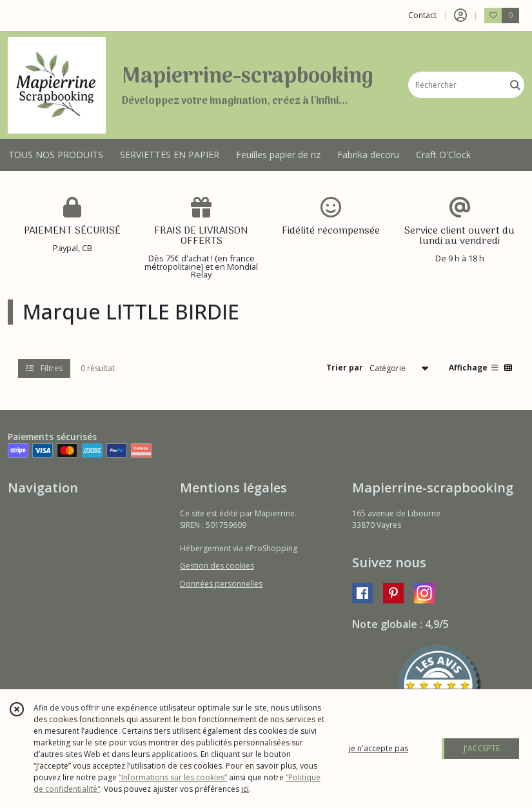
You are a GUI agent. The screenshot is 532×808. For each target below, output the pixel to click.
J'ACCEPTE (482, 748)
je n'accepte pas (379, 748)
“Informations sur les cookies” (173, 777)
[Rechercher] (515, 85)
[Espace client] (460, 15)
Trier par (345, 368)
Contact (422, 15)
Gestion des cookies (217, 566)
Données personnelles (221, 584)
